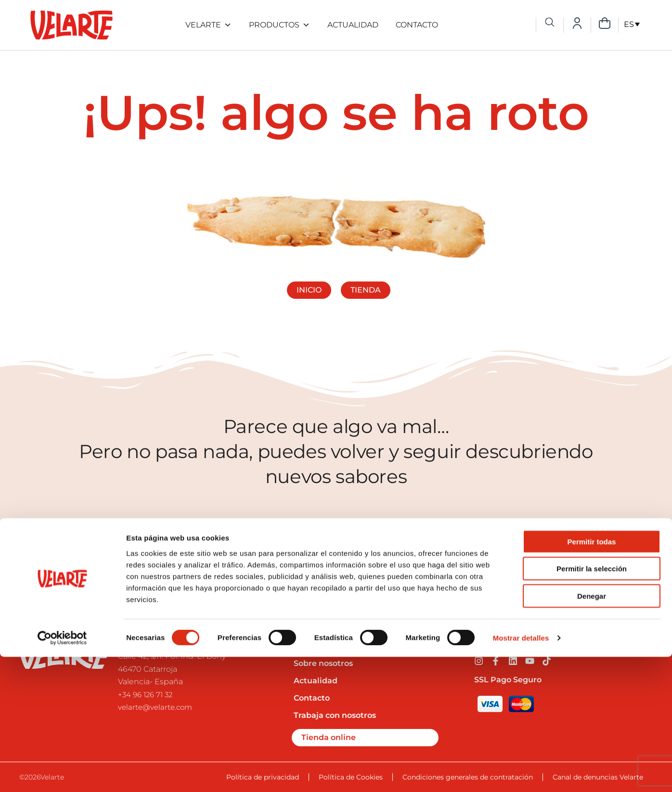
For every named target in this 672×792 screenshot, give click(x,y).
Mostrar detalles (521, 773)
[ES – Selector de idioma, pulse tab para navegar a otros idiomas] (632, 24)
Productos (279, 25)
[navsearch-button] (550, 23)
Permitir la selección (592, 704)
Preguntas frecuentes (337, 646)
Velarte (208, 25)
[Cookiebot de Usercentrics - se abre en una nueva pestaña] (62, 773)
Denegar (592, 731)
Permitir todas (592, 676)
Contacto (417, 25)
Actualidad (353, 25)
